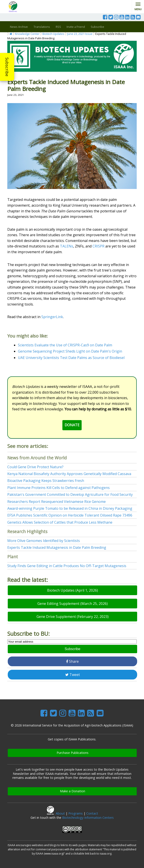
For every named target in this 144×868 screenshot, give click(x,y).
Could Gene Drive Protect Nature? (35, 467)
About (60, 813)
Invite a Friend (76, 27)
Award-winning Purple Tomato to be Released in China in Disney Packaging (70, 508)
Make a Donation (73, 791)
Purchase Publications (73, 753)
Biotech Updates (53, 34)
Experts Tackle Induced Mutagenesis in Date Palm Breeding (57, 547)
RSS (58, 27)
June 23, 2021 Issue (80, 34)
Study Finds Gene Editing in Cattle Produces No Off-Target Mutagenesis (67, 566)
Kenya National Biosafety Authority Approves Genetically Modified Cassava (69, 474)
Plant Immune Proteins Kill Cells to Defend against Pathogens (59, 488)
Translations (42, 27)
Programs (76, 813)
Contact (92, 813)
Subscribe (7, 67)
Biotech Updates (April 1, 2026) (73, 590)
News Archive (19, 27)
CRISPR (98, 246)
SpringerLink (52, 317)
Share (72, 661)
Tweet (73, 675)
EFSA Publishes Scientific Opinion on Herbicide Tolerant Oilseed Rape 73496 (70, 515)
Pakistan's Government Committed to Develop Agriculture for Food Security (70, 494)
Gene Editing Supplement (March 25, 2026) (73, 604)
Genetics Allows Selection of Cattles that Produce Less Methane (60, 522)
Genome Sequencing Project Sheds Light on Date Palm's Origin (70, 351)
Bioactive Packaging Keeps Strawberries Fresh (46, 481)
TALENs (67, 246)
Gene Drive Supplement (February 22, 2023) (73, 617)
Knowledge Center (27, 34)
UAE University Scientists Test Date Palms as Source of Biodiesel (71, 358)
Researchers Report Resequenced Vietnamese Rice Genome (57, 502)
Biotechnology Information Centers (88, 818)
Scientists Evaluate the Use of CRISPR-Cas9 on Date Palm (65, 345)
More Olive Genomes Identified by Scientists (44, 541)
